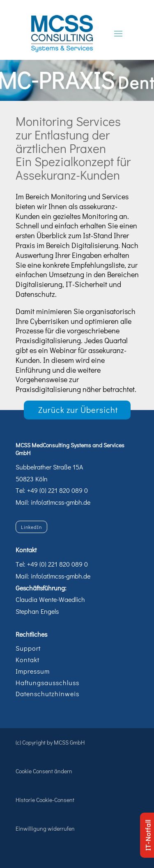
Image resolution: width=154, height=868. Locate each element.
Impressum (33, 671)
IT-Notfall (148, 835)
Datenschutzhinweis (47, 694)
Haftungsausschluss (47, 682)
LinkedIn (31, 527)
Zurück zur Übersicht (78, 410)
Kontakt (28, 660)
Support (28, 648)
